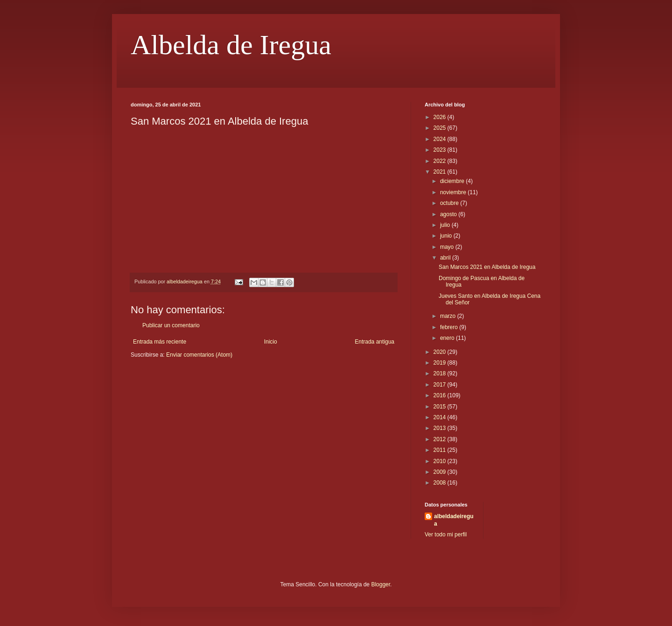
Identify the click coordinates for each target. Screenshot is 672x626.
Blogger (381, 584)
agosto (449, 214)
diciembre (453, 181)
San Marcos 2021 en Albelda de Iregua (487, 267)
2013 (441, 428)
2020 (441, 352)
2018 (441, 373)
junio (447, 236)
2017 (441, 385)
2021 (441, 172)
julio (446, 225)
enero (448, 338)
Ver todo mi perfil (446, 535)
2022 (441, 161)
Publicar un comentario (171, 325)
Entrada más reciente (160, 342)
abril (446, 258)
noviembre (454, 192)
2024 (441, 139)
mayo (448, 247)
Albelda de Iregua (231, 45)
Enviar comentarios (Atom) (199, 355)
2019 (441, 363)
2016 (441, 395)
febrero (450, 327)
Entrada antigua (374, 342)
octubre (450, 203)
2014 (441, 417)
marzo (449, 316)
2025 (441, 128)
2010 (441, 461)
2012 (441, 439)
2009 (441, 472)
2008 (441, 483)
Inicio (271, 342)
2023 (441, 150)
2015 (441, 407)
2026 (441, 117)
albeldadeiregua (454, 520)
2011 (441, 450)
